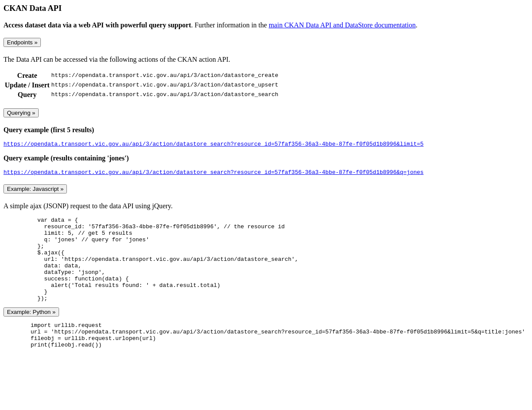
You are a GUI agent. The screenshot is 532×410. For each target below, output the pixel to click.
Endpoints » (22, 42)
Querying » (21, 113)
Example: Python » (31, 332)
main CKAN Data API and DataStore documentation (342, 25)
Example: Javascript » (35, 192)
